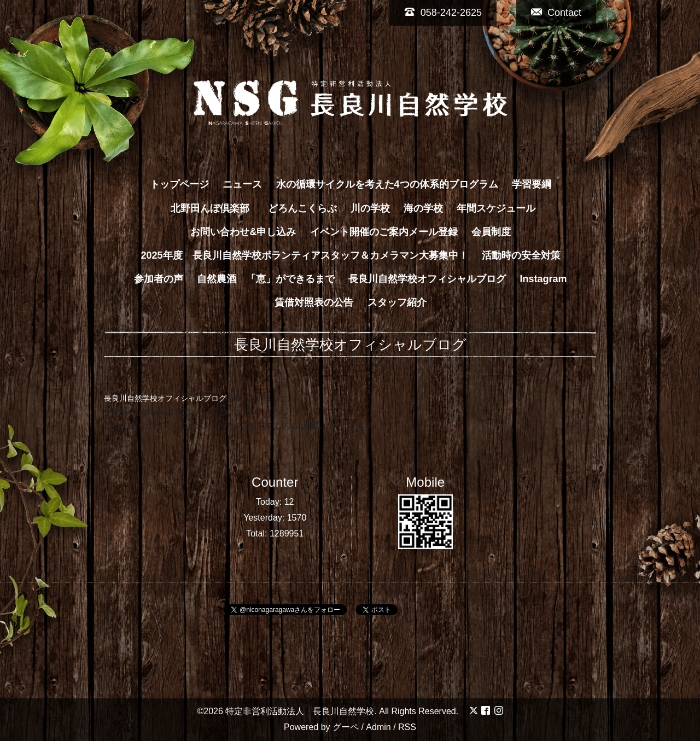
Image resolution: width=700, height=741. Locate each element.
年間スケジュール (496, 208)
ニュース (242, 184)
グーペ (346, 727)
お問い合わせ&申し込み (243, 232)
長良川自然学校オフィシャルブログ (427, 279)
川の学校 (370, 208)
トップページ (179, 184)
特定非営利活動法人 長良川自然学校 (300, 711)
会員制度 (491, 232)
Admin (378, 727)
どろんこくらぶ (302, 208)
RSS (407, 727)
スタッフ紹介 (397, 302)
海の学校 (423, 208)
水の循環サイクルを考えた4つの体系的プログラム (387, 184)
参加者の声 (159, 279)
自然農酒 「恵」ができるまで (266, 279)
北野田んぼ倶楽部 (215, 208)
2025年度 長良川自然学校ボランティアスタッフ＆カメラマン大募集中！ (304, 255)
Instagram (544, 279)
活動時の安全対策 (521, 255)
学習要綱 (532, 184)
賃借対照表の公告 (314, 302)
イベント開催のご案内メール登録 (384, 232)
